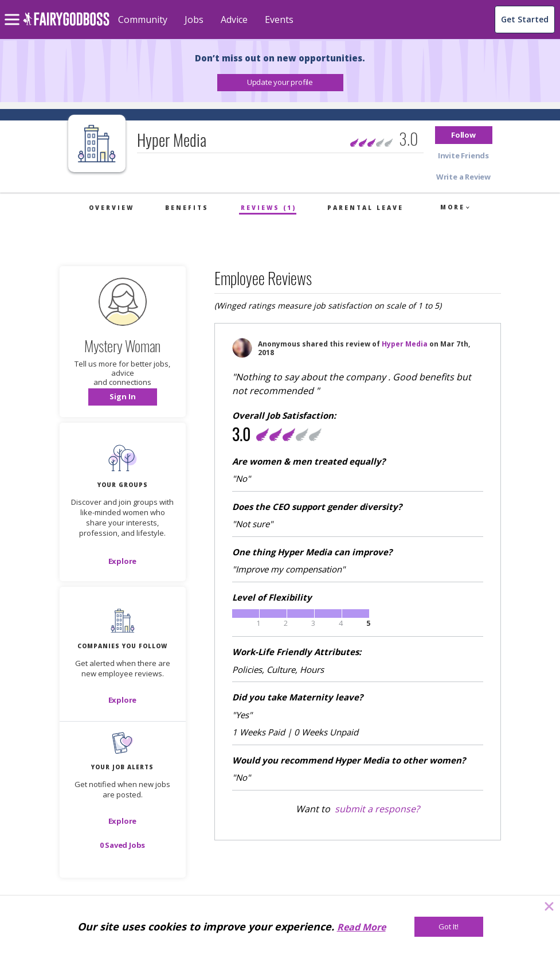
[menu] (14, 10)
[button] (280, 83)
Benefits (187, 208)
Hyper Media (405, 344)
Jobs (194, 20)
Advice (234, 20)
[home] (66, 26)
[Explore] (123, 561)
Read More (361, 927)
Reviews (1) (269, 208)
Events (279, 20)
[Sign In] (123, 397)
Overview (111, 208)
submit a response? (377, 809)
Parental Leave (365, 208)
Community (143, 20)
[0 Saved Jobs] (123, 845)
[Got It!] (449, 927)
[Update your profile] (280, 83)
